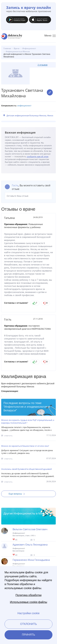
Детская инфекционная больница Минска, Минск (30, 116)
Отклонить (28, 624)
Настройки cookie (28, 613)
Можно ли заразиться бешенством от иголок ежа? (25, 446)
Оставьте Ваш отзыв (28, 196)
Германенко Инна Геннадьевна (31, 560)
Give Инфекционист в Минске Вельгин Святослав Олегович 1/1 (14, 540)
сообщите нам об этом (38, 157)
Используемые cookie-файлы (28, 602)
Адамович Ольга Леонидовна (30, 545)
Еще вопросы (18, 494)
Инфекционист (24, 106)
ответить (8, 436)
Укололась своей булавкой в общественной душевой (26, 469)
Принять (28, 635)
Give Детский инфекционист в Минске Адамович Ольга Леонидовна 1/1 (14, 555)
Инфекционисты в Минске (31, 513)
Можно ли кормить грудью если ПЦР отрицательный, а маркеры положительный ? (28, 421)
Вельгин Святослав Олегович (30, 529)
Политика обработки (28, 595)
